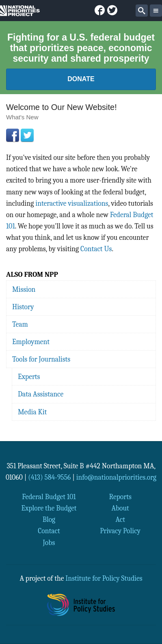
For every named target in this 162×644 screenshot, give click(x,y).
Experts (29, 377)
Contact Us (96, 249)
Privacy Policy (120, 531)
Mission (24, 289)
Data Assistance (41, 394)
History (23, 307)
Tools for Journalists (41, 359)
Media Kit (32, 412)
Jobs (49, 543)
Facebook (13, 135)
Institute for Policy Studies (104, 578)
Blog (49, 519)
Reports (120, 497)
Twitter (27, 135)
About (120, 508)
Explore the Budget (49, 508)
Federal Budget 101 (49, 497)
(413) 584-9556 (49, 477)
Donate (81, 79)
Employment (31, 342)
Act (120, 519)
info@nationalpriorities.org (117, 477)
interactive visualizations (72, 203)
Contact (49, 531)
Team (20, 324)
